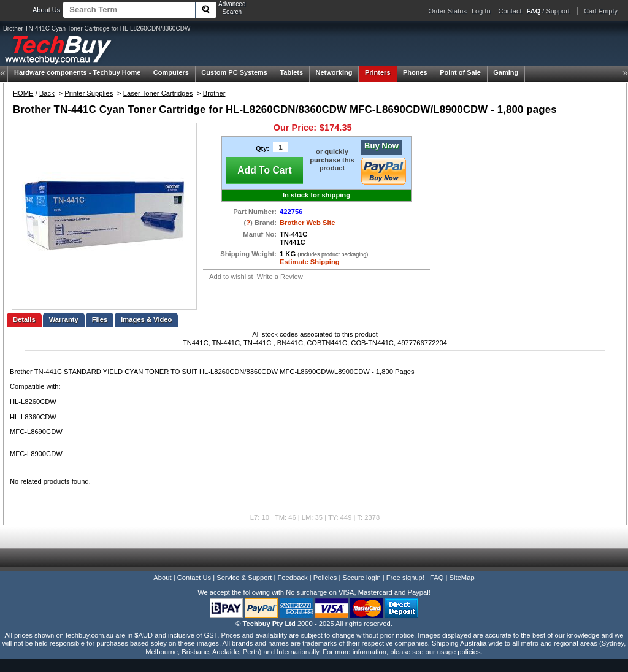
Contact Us (194, 578)
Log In (481, 11)
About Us (46, 10)
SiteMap (462, 578)
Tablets (291, 72)
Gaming (506, 72)
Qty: (262, 148)
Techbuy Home (77, 72)
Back (47, 93)
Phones (415, 72)
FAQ (437, 578)
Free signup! (405, 578)
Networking (334, 72)
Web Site (321, 223)
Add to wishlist (231, 277)
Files (100, 319)
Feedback (292, 578)
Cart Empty (601, 11)
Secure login (361, 578)
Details (24, 319)
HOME (23, 93)
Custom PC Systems (234, 72)
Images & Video (146, 319)
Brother (214, 93)
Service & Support (244, 578)
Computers (171, 72)
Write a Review (280, 277)
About (162, 578)
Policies (325, 578)
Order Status (448, 11)
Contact (510, 11)
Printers (378, 72)
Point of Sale (460, 72)
